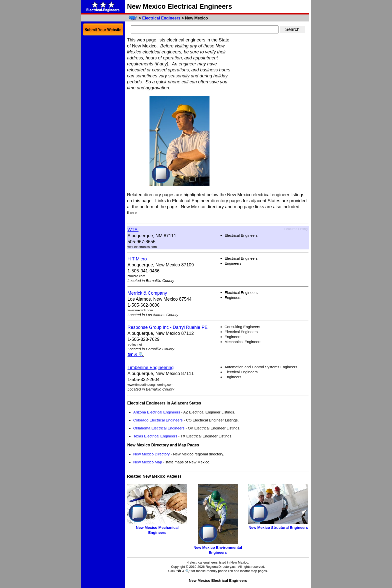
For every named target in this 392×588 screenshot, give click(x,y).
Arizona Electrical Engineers (157, 412)
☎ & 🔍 (136, 355)
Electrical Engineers (161, 18)
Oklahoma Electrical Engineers (159, 428)
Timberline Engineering (150, 368)
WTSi (133, 230)
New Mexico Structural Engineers (278, 527)
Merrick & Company (147, 293)
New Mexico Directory (151, 454)
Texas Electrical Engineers (155, 436)
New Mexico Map (148, 462)
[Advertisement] (271, 112)
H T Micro (137, 259)
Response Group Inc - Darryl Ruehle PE (167, 327)
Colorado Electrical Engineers (158, 420)
